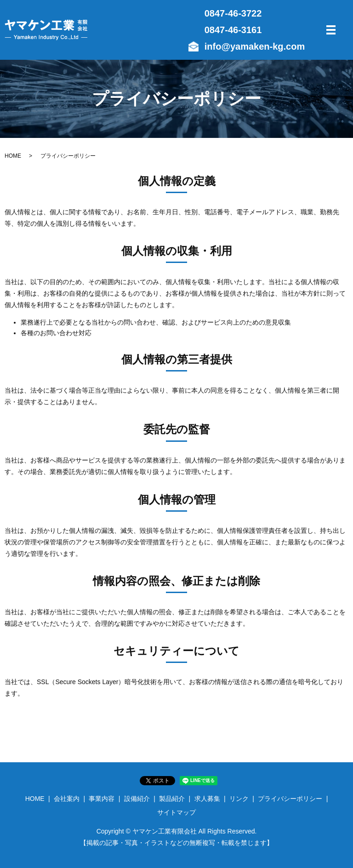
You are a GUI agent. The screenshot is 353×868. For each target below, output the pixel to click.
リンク (239, 799)
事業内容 (102, 799)
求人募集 (207, 799)
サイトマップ (176, 812)
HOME (13, 156)
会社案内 (67, 799)
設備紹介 (137, 799)
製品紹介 (172, 799)
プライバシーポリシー (290, 799)
